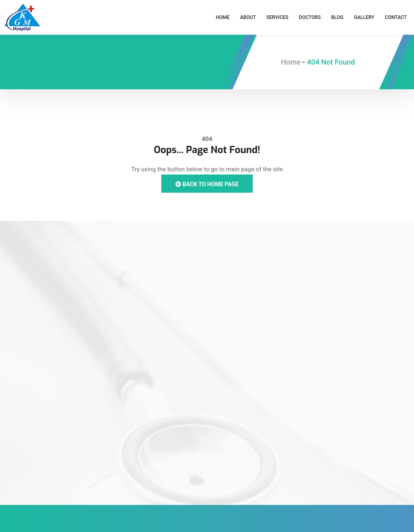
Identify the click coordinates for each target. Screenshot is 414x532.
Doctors (310, 17)
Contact (396, 17)
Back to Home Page (207, 184)
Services (278, 17)
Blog (337, 17)
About (248, 17)
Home (223, 17)
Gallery (364, 17)
